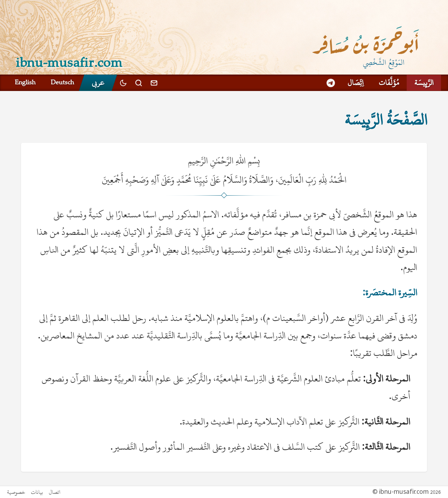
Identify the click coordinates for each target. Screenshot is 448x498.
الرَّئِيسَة (424, 83)
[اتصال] (154, 83)
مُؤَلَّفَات (389, 83)
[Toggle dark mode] (123, 83)
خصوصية (16, 492)
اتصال (54, 492)
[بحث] (139, 83)
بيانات (37, 492)
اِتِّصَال (355, 83)
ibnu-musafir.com (69, 62)
